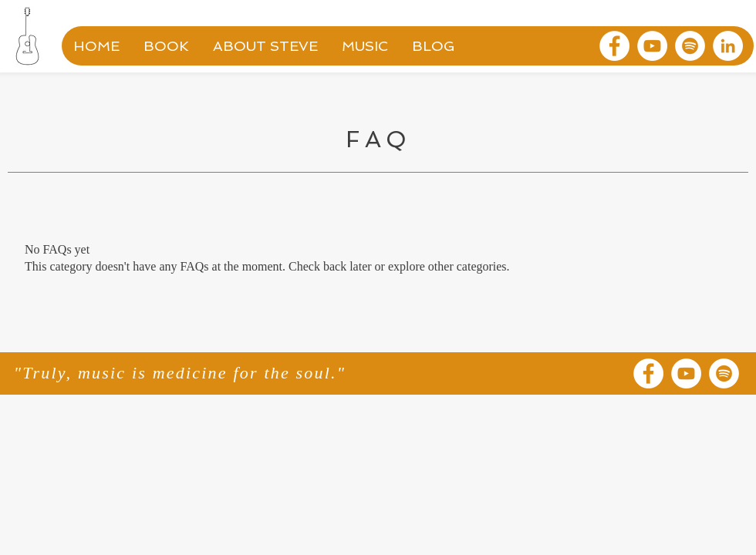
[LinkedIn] (728, 46)
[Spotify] (690, 46)
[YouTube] (652, 46)
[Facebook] (614, 46)
